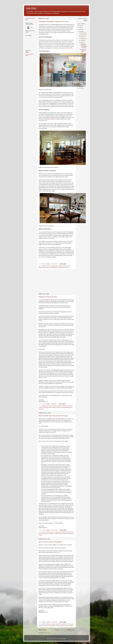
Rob (28, 52)
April (82, 69)
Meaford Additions (60, 626)
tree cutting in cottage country (60, 534)
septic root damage (69, 532)
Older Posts (71, 630)
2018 (80, 31)
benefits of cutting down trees (48, 532)
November (83, 35)
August (82, 41)
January (82, 74)
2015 (80, 81)
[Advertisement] (56, 281)
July (81, 42)
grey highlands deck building (49, 407)
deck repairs (64, 406)
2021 (80, 26)
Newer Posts (42, 630)
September (83, 39)
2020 (80, 28)
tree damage (69, 534)
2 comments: (54, 404)
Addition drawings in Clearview (49, 624)
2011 (80, 88)
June (82, 65)
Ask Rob (31, 8)
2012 (80, 86)
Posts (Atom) (47, 633)
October (82, 37)
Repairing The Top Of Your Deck (48, 297)
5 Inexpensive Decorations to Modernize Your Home (54, 22)
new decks (58, 407)
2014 (80, 82)
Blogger (64, 639)
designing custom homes (44, 267)
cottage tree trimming (60, 532)
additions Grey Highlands (61, 624)
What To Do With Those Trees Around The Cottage (53, 416)
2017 (80, 77)
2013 (80, 84)
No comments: (54, 264)
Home (57, 630)
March (82, 71)
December (83, 33)
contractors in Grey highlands (49, 626)
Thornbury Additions (69, 626)
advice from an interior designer (49, 266)
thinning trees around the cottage (46, 534)
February (83, 72)
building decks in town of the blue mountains (51, 406)
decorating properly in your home (63, 266)
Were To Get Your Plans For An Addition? (50, 542)
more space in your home (63, 267)
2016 (80, 79)
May (81, 67)
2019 (80, 29)
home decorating (54, 267)
